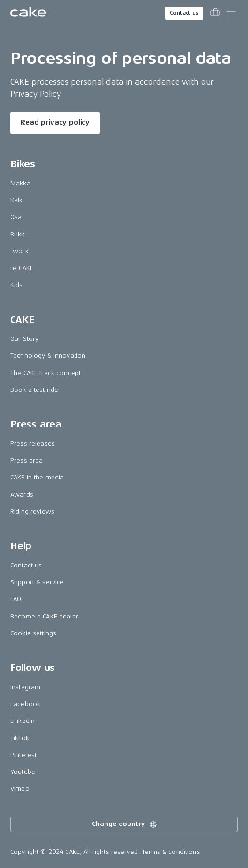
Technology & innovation (48, 356)
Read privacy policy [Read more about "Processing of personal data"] (55, 122)
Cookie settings (33, 633)
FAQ (16, 599)
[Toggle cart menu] (215, 13)
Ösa (16, 217)
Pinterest (23, 755)
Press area (26, 460)
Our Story (24, 339)
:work (19, 251)
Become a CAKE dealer (44, 616)
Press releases (33, 444)
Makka (20, 183)
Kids (17, 285)
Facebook (25, 704)
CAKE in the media (37, 477)
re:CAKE (22, 268)
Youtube (23, 772)
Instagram (25, 687)
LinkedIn (23, 721)
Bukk (18, 234)
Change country (125, 824)
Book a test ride (34, 390)
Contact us (184, 13)
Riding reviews (32, 511)
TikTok (20, 738)
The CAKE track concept (45, 373)
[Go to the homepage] (28, 13)
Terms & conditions (171, 852)
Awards (22, 495)
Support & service (37, 582)
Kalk (17, 200)
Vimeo (20, 789)
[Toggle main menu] (231, 13)
